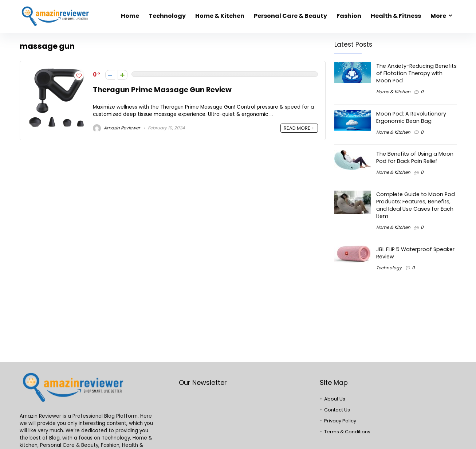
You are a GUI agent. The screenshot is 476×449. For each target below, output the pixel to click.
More (438, 16)
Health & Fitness (396, 16)
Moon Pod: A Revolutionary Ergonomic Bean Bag (411, 117)
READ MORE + (299, 128)
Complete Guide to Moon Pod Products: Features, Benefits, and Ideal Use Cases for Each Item (416, 205)
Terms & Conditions (347, 432)
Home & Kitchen (220, 16)
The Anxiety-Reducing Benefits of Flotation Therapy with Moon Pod (416, 73)
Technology (167, 16)
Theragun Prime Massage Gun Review (162, 90)
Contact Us (337, 410)
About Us (335, 399)
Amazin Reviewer (116, 128)
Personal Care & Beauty (290, 16)
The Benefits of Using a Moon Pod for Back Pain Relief (415, 157)
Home (130, 16)
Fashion (349, 16)
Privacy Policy (340, 421)
